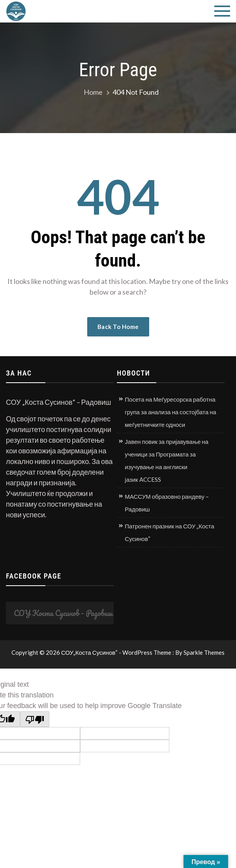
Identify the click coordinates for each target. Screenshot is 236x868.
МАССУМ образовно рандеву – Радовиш (167, 503)
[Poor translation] (35, 719)
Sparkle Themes (204, 652)
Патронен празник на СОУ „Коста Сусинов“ (170, 532)
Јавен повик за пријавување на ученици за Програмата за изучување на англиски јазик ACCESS (167, 460)
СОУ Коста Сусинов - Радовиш (63, 613)
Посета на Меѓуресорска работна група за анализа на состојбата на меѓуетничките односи (170, 412)
